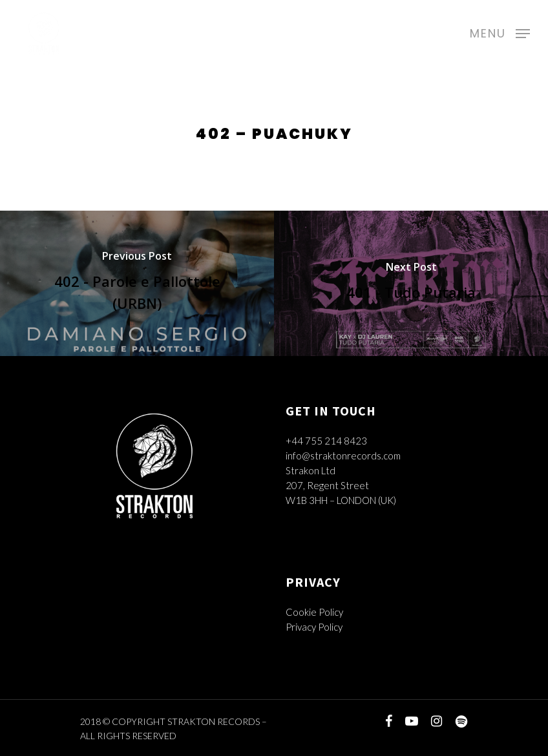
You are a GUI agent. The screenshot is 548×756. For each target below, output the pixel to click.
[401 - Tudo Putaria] (411, 283)
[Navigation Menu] (500, 32)
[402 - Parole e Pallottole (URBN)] (137, 283)
